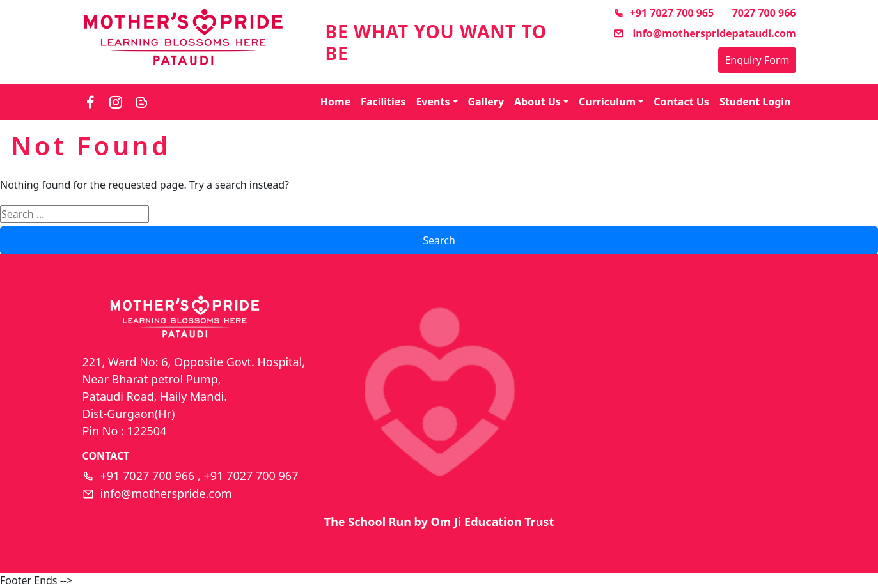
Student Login (755, 102)
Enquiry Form (757, 60)
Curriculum (607, 102)
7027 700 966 (764, 13)
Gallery (486, 102)
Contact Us (681, 102)
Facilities (383, 102)
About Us (537, 102)
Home (335, 102)
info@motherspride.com (166, 493)
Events (433, 102)
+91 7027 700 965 (663, 13)
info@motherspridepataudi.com (704, 33)
